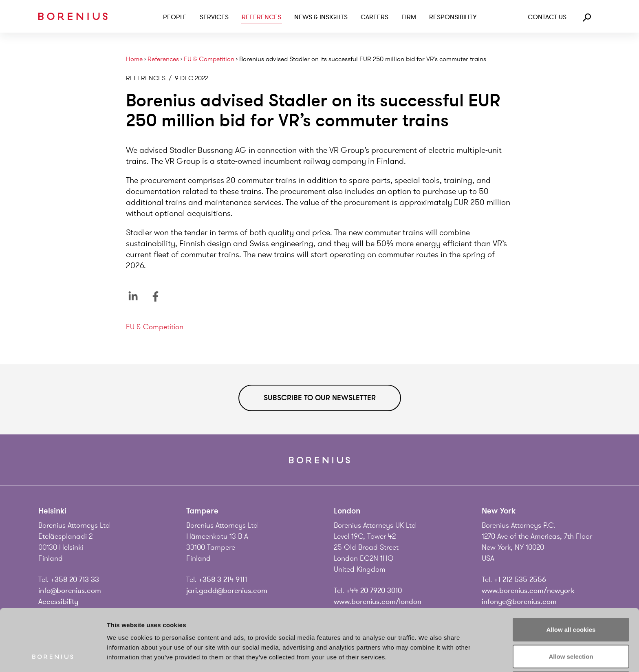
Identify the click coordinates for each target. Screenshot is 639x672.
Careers (375, 17)
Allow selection (571, 598)
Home (134, 59)
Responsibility (453, 17)
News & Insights (321, 17)
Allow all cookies (571, 572)
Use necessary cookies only (571, 625)
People (175, 17)
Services (214, 17)
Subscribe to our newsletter (320, 398)
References (261, 17)
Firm (409, 17)
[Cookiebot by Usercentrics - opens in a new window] (53, 656)
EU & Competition (209, 59)
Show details (428, 656)
